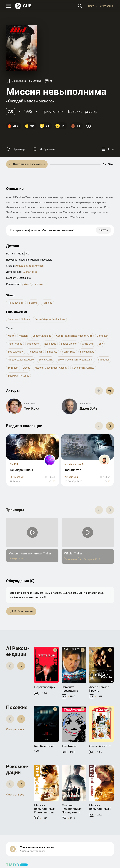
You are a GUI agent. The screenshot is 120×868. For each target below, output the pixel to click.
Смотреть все (15, 729)
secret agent (46, 360)
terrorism (13, 368)
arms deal (88, 344)
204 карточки (71, 477)
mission (23, 336)
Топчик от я (73, 470)
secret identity (16, 352)
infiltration (104, 360)
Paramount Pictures (19, 319)
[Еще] (107, 149)
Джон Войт (88, 408)
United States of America (30, 266)
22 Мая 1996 (30, 272)
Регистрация (106, 6)
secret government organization (75, 360)
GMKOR (14, 464)
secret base (69, 352)
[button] (110, 391)
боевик (74, 111)
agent (26, 368)
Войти (92, 6)
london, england (42, 336)
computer (102, 336)
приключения (54, 111)
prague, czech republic (21, 360)
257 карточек (17, 477)
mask (11, 336)
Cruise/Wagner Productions (50, 319)
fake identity (87, 352)
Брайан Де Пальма (32, 284)
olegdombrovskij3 (74, 464)
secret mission (69, 344)
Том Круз (31, 408)
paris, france (15, 344)
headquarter (35, 352)
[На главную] (23, 6)
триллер (90, 111)
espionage (50, 344)
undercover (33, 344)
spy (101, 344)
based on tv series (18, 376)
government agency (83, 368)
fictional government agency (51, 368)
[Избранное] (44, 149)
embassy (52, 352)
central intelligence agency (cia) (74, 336)
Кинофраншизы (21, 470)
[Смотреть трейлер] (16, 149)
